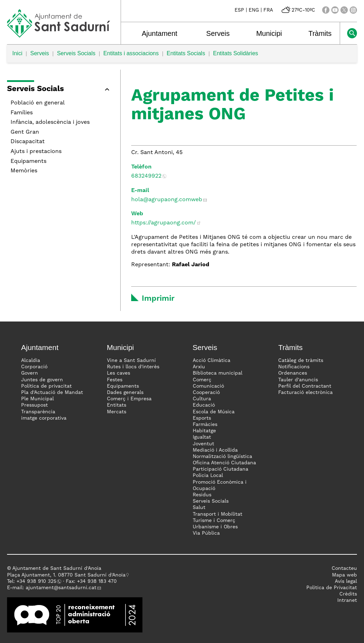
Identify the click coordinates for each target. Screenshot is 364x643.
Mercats (117, 412)
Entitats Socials (186, 53)
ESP (239, 10)
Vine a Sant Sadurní (131, 361)
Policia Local (208, 476)
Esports (202, 418)
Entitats (117, 405)
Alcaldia (31, 361)
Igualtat (202, 437)
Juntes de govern (42, 380)
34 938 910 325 (38, 581)
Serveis (218, 33)
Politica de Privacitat (332, 588)
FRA (268, 10)
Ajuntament (159, 33)
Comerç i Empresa (129, 399)
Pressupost (34, 405)
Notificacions (294, 367)
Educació (204, 405)
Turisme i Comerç (214, 521)
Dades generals (125, 393)
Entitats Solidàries (236, 53)
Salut (199, 508)
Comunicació (208, 386)
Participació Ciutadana (221, 469)
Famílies (22, 113)
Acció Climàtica (212, 361)
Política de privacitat (46, 386)
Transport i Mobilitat (218, 514)
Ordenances (293, 373)
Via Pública (206, 533)
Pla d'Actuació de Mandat (52, 393)
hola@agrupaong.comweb (167, 200)
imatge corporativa (44, 418)
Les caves (119, 373)
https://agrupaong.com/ (164, 223)
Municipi (269, 33)
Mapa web (344, 575)
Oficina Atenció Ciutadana (224, 463)
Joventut (203, 444)
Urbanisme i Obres (215, 527)
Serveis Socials (76, 53)
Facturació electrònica (305, 393)
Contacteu (344, 568)
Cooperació (206, 393)
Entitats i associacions (131, 53)
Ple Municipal (37, 399)
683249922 (146, 176)
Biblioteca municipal (218, 373)
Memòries (24, 171)
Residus (202, 495)
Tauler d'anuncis (298, 380)
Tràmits (320, 33)
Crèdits (348, 594)
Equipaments (28, 161)
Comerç (202, 380)
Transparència (38, 412)
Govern (30, 373)
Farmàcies (205, 425)
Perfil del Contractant (305, 386)
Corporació (34, 367)
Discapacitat (28, 142)
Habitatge (204, 431)
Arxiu (199, 367)
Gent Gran (25, 132)
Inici (17, 53)
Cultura (202, 399)
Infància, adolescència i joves (50, 122)
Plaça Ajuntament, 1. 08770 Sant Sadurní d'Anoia (66, 575)
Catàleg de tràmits (301, 361)
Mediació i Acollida (215, 450)
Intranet (347, 600)
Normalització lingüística (222, 457)
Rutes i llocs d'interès (133, 367)
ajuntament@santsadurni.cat (61, 588)
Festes (115, 380)
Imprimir (158, 299)
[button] (60, 90)
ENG (254, 10)
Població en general (38, 103)
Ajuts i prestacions (36, 152)
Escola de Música (214, 412)
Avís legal (346, 581)
